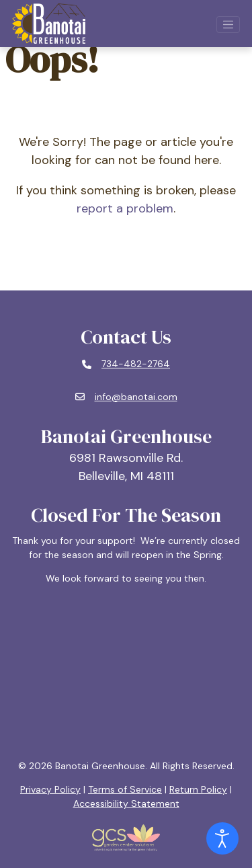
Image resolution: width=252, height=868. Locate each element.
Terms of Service (125, 789)
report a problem (125, 208)
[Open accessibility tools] (222, 838)
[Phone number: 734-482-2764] (126, 364)
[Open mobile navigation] (228, 25)
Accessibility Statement (126, 803)
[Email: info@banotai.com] (126, 397)
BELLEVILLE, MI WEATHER (126, 672)
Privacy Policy (50, 789)
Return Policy (198, 789)
